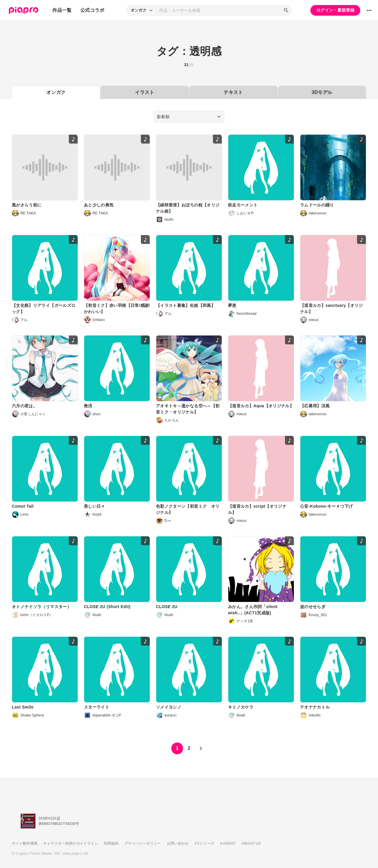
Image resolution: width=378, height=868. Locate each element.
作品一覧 (62, 10)
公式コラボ (92, 10)
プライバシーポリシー (143, 843)
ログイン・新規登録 (335, 10)
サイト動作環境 (25, 843)
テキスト (233, 92)
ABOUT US (251, 843)
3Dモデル (322, 92)
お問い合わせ (178, 843)
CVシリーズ (205, 843)
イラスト (145, 92)
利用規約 (111, 843)
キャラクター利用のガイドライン (70, 843)
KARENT (228, 843)
